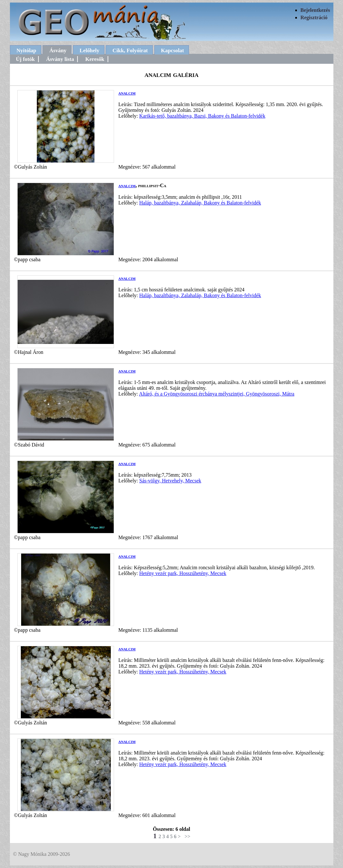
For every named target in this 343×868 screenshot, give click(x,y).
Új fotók (25, 59)
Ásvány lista (60, 59)
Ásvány (58, 50)
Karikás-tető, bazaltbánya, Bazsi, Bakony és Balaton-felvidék (202, 116)
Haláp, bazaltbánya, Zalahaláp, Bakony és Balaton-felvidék (200, 203)
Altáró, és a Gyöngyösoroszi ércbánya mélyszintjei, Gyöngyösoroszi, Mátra (217, 394)
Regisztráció (314, 17)
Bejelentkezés (315, 10)
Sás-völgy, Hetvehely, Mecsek (170, 481)
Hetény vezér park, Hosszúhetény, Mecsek (183, 573)
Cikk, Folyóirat (130, 50)
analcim (127, 93)
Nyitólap (27, 50)
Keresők (95, 59)
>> (187, 836)
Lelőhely (90, 50)
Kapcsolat (173, 50)
